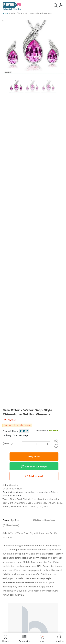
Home (5, 13)
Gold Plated (23, 499)
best (5, 503)
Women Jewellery (26, 492)
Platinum (16, 506)
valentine (20, 503)
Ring (12, 499)
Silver (6, 506)
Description (11, 520)
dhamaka (54, 499)
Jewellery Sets (47, 492)
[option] (33, 47)
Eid (29, 503)
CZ (40, 506)
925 (25, 506)
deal (59, 503)
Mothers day (40, 503)
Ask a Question (11, 485)
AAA (46, 506)
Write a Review (44, 520)
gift (11, 503)
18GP (52, 503)
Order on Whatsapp (34, 467)
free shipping (39, 499)
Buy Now (34, 456)
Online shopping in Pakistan (18, 546)
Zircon (33, 506)
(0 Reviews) (11, 525)
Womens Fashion (12, 495)
